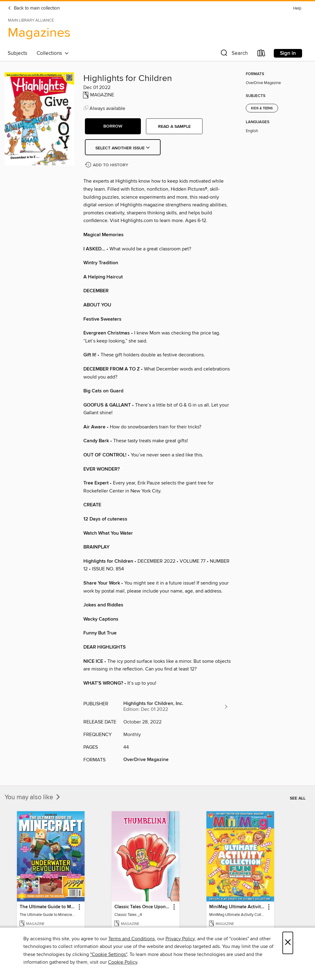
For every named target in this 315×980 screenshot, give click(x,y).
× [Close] (288, 943)
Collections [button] (53, 53)
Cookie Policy (123, 962)
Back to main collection (34, 8)
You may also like (33, 797)
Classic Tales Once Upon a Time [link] (143, 907)
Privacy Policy (180, 939)
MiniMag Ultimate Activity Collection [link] (237, 907)
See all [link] (298, 798)
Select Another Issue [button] (123, 148)
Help (297, 8)
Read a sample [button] (174, 127)
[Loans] (261, 54)
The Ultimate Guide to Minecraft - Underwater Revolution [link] (48, 907)
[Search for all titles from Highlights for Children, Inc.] (176, 707)
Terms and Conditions (132, 939)
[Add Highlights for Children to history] (107, 165)
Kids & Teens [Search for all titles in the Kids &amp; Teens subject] (262, 108)
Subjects (18, 53)
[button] (233, 54)
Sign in (288, 53)
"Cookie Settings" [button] (109, 954)
